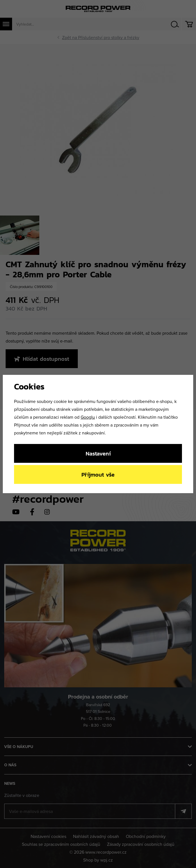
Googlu (88, 417)
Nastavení (98, 453)
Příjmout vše (98, 474)
